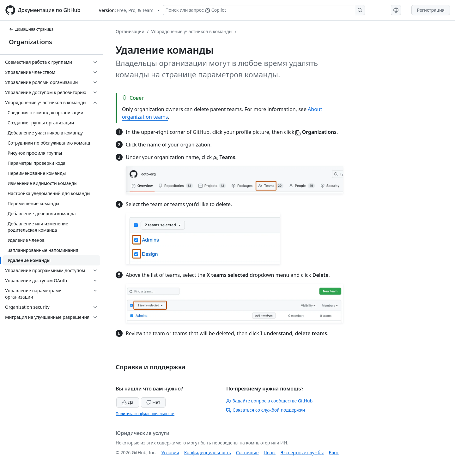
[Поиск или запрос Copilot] (264, 10)
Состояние (247, 452)
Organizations (30, 42)
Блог (334, 452)
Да (128, 402)
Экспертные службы (302, 452)
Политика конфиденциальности (145, 414)
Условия (170, 452)
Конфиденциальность (208, 452)
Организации (130, 31)
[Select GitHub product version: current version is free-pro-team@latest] (129, 10)
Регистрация (431, 10)
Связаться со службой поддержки (266, 410)
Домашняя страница (31, 29)
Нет (153, 402)
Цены (270, 452)
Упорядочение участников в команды (192, 31)
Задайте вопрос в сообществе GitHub (269, 401)
